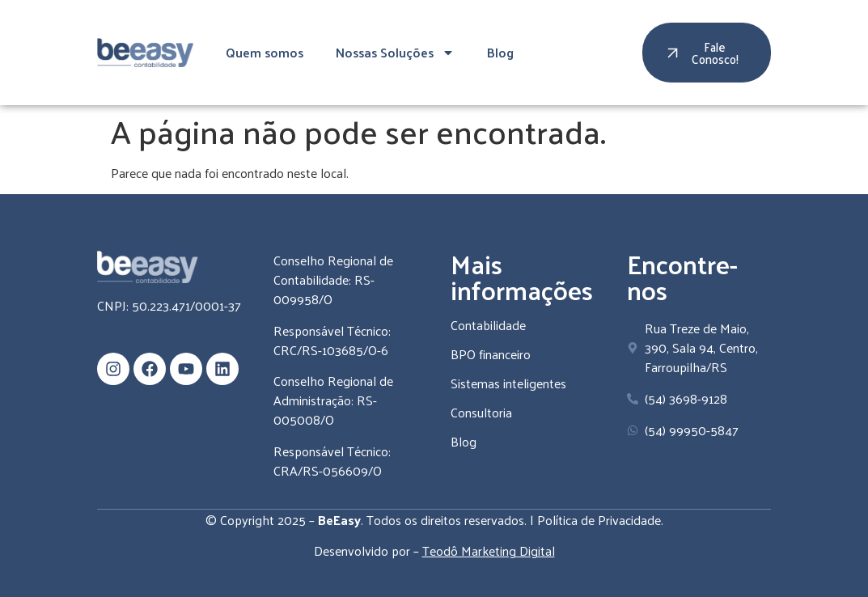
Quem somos (265, 52)
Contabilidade (488, 325)
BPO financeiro (491, 354)
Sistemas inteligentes (508, 383)
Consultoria (481, 412)
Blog (500, 52)
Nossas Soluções (395, 53)
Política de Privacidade (599, 520)
